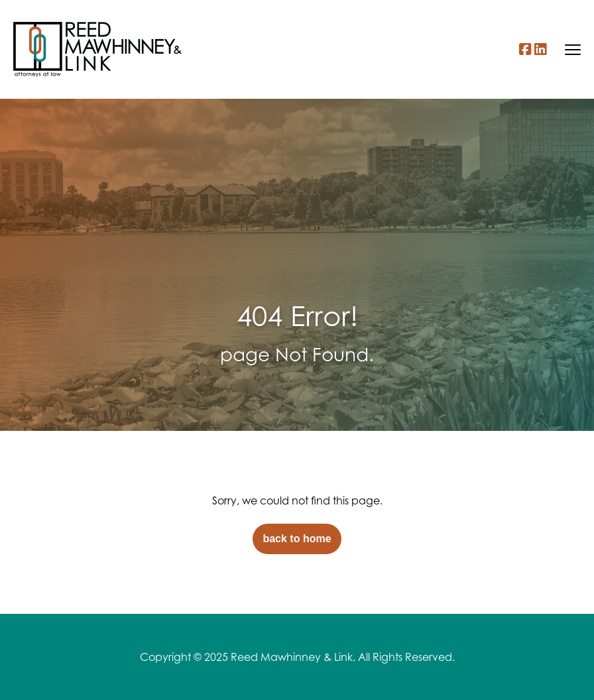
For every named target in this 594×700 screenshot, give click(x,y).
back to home (297, 539)
